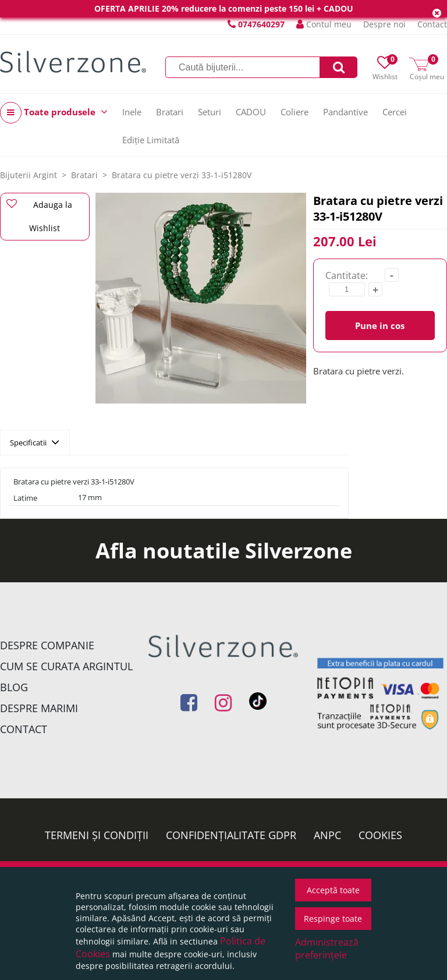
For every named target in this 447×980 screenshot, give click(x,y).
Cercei (395, 112)
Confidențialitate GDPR (231, 835)
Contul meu (324, 24)
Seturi (210, 112)
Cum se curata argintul (66, 666)
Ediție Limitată (151, 140)
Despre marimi (39, 708)
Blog (14, 687)
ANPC (327, 835)
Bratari (170, 112)
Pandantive (345, 112)
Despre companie (47, 645)
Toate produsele (54, 113)
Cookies (380, 835)
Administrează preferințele (327, 949)
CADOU (251, 112)
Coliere (295, 112)
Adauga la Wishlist (39, 216)
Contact (432, 24)
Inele (132, 112)
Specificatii (35, 442)
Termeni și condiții (97, 835)
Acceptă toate (333, 890)
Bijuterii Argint (29, 175)
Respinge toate (333, 919)
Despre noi (384, 24)
